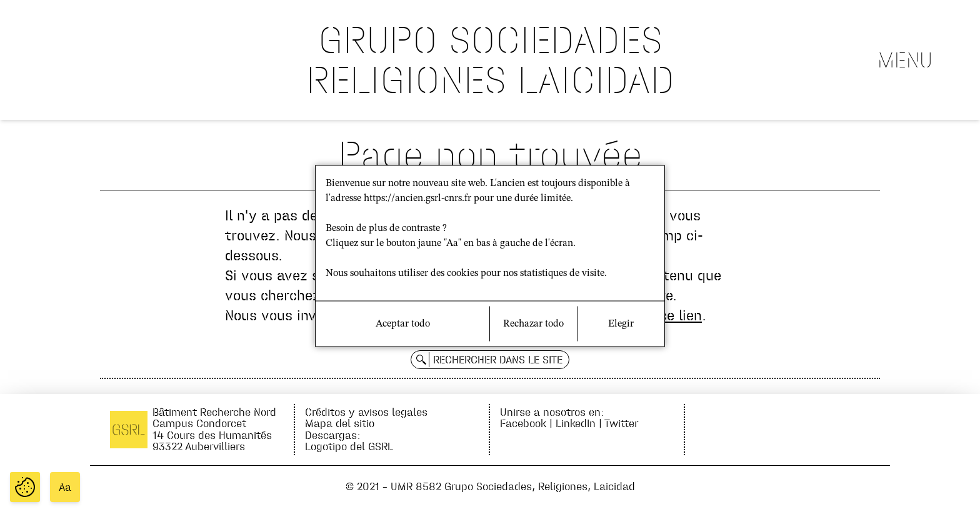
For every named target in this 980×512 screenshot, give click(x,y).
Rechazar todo (533, 324)
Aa (65, 487)
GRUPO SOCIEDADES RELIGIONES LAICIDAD (490, 60)
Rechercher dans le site (498, 360)
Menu (905, 60)
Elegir (621, 324)
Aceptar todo (403, 324)
